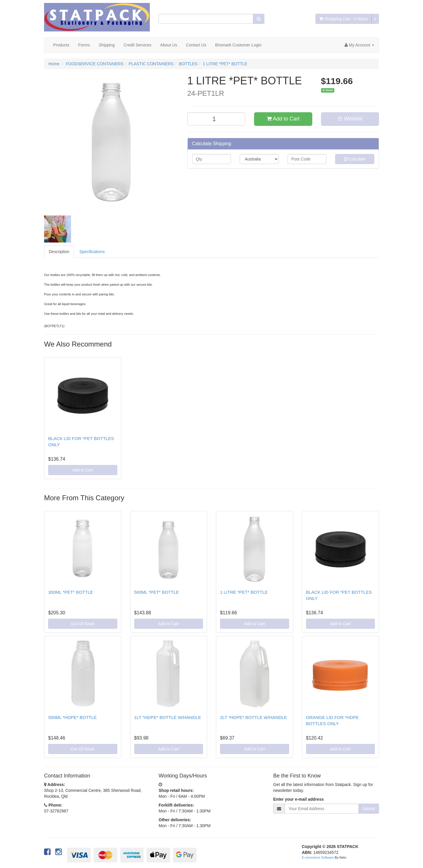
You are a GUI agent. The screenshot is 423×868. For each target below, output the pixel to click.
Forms (84, 45)
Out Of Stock (83, 624)
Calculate (355, 159)
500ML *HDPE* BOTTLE (72, 717)
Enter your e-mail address (298, 799)
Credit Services (137, 45)
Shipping (107, 45)
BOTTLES (188, 64)
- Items (344, 19)
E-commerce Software (318, 857)
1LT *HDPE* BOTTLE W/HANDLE (168, 717)
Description (59, 252)
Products (61, 45)
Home (54, 64)
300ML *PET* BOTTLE (71, 592)
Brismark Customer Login (238, 45)
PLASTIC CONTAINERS (151, 64)
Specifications (92, 252)
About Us (169, 45)
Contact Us (196, 45)
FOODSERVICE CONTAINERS (95, 64)
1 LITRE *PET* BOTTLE (225, 64)
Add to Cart (283, 119)
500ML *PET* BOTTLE (157, 592)
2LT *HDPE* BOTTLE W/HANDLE (254, 717)
